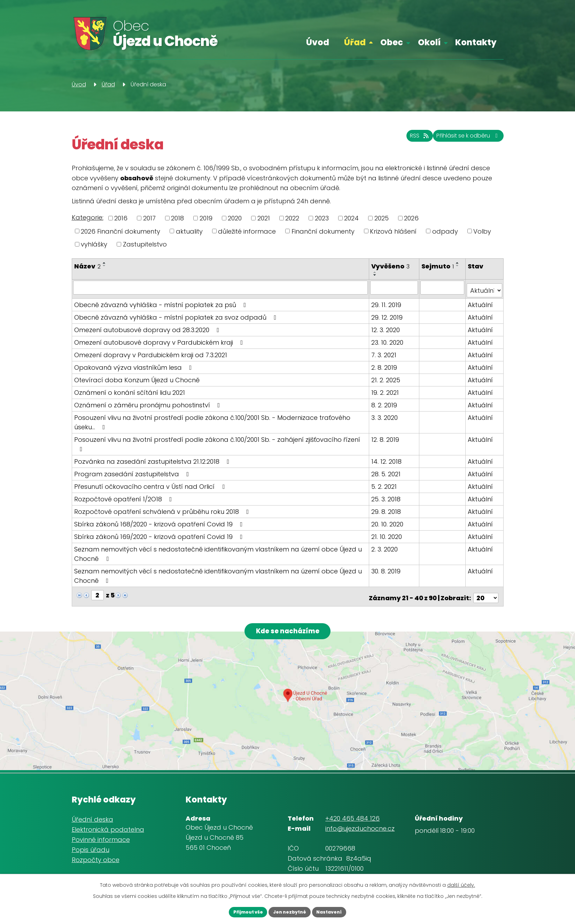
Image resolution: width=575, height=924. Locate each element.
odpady (445, 231)
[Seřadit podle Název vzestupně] (104, 263)
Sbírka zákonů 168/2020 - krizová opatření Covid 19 (160, 521)
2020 (235, 218)
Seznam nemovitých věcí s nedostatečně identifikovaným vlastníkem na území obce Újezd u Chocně (218, 550)
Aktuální (481, 301)
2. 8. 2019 (385, 364)
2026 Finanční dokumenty (121, 231)
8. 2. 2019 (385, 402)
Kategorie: (88, 217)
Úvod (318, 42)
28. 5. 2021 (387, 471)
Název (87, 266)
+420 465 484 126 (352, 817)
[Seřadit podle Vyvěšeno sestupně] (376, 275)
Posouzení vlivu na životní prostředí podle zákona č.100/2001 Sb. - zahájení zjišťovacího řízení (217, 440)
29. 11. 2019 (387, 301)
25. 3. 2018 (387, 496)
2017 (149, 218)
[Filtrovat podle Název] (221, 287)
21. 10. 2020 (388, 533)
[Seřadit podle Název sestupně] (104, 266)
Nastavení (339, 911)
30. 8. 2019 (387, 568)
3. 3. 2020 (386, 414)
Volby (482, 231)
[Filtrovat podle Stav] (484, 287)
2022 (292, 218)
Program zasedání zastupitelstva (133, 471)
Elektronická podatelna (108, 828)
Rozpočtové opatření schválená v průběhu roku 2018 (163, 508)
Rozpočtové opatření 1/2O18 (125, 496)
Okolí (429, 42)
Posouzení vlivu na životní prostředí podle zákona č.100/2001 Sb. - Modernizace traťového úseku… (212, 419)
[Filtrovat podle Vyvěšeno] (395, 287)
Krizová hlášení (393, 231)
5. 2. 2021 (385, 483)
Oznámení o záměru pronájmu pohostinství (149, 402)
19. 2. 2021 (386, 389)
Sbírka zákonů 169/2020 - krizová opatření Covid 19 (160, 533)
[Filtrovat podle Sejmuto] (443, 287)
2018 (177, 218)
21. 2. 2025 (387, 377)
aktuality (189, 231)
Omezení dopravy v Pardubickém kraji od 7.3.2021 (151, 351)
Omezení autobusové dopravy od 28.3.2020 (148, 326)
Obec (392, 42)
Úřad (355, 42)
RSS (398, 139)
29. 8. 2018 (387, 508)
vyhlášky (94, 244)
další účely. (461, 883)
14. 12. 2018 (387, 458)
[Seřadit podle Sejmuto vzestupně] (459, 263)
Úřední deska (92, 818)
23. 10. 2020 (388, 339)
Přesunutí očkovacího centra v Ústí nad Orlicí (151, 483)
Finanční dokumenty (323, 231)
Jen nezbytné (290, 911)
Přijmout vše (239, 911)
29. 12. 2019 (388, 314)
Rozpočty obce (96, 858)
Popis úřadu (91, 848)
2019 (206, 218)
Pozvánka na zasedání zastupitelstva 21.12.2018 (153, 458)
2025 (382, 218)
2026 (411, 218)
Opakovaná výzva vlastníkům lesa (134, 364)
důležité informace (247, 231)
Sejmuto (439, 266)
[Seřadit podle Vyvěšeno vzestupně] (376, 272)
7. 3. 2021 (385, 351)
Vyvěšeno (391, 266)
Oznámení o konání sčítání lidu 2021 (130, 389)
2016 (121, 218)
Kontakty (476, 42)
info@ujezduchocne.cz (360, 827)
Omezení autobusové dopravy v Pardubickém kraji (160, 339)
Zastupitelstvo (145, 244)
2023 (322, 218)
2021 (264, 218)
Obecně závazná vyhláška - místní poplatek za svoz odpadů (177, 314)
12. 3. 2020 (387, 326)
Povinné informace (101, 838)
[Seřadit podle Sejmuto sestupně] (459, 266)
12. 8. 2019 (386, 436)
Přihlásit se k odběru (460, 139)
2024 (351, 218)
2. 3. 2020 (386, 546)
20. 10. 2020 (388, 521)
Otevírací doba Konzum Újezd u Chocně (137, 377)
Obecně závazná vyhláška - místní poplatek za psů (162, 301)
